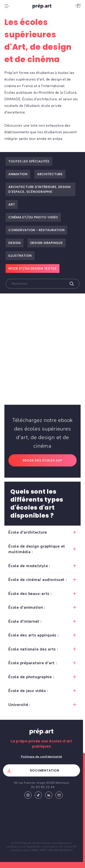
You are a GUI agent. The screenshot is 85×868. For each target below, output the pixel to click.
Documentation (45, 770)
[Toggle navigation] (7, 6)
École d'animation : (27, 608)
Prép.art (42, 736)
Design (15, 243)
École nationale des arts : (33, 649)
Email (59, 795)
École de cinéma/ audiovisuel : (38, 580)
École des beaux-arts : (30, 594)
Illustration (20, 256)
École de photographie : (31, 677)
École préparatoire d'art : (33, 663)
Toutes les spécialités (29, 161)
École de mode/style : (29, 566)
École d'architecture (28, 532)
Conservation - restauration (36, 230)
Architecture (50, 174)
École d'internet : (25, 621)
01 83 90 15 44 (43, 787)
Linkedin (49, 795)
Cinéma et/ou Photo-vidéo (33, 217)
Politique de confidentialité (42, 757)
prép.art (42, 7)
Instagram (28, 795)
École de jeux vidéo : (28, 691)
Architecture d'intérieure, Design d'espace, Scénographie (40, 189)
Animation (18, 174)
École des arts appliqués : (34, 635)
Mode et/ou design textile (33, 268)
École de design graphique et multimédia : (37, 549)
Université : (19, 705)
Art (12, 204)
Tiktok (38, 795)
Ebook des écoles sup (43, 460)
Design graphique (47, 243)
